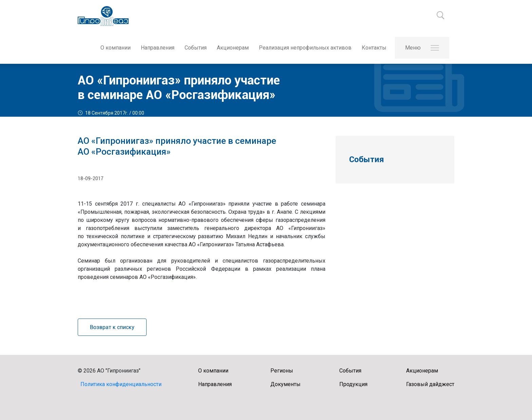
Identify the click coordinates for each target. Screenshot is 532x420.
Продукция (353, 384)
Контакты (374, 48)
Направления (158, 48)
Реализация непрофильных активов (305, 48)
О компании (116, 48)
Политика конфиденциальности (121, 384)
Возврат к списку (112, 327)
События (196, 48)
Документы (286, 384)
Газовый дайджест (430, 384)
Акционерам (233, 48)
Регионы (282, 371)
